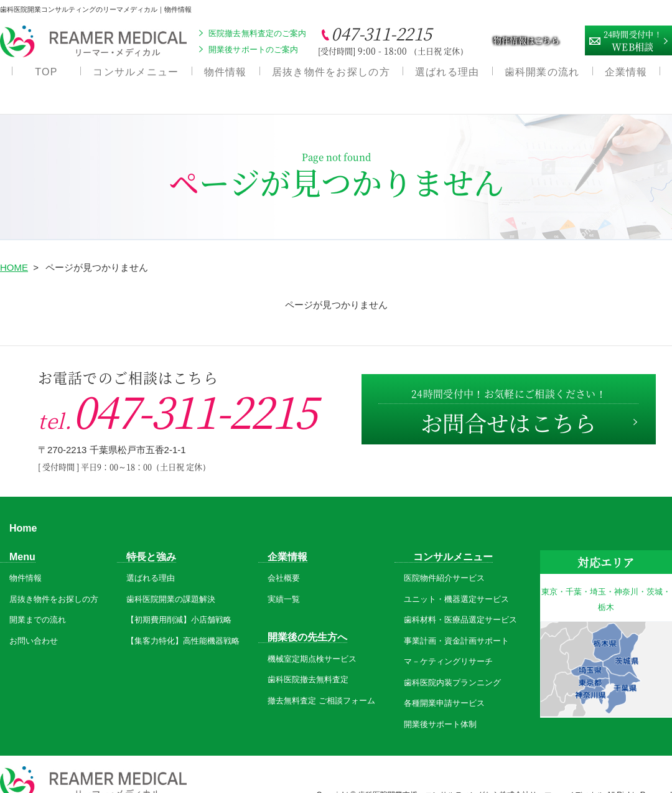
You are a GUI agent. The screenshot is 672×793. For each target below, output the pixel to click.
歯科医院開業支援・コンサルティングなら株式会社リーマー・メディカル (482, 777)
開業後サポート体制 (440, 707)
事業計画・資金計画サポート (456, 623)
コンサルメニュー (136, 75)
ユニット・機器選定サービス (456, 582)
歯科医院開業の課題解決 (171, 582)
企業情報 (626, 75)
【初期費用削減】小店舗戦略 (179, 602)
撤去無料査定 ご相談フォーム (321, 683)
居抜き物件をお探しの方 (331, 75)
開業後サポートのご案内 (253, 49)
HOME (14, 250)
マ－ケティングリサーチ (448, 644)
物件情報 (226, 75)
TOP (46, 75)
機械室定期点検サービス (312, 641)
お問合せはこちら (507, 396)
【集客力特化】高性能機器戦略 (183, 623)
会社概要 (284, 561)
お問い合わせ (34, 623)
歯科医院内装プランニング (452, 665)
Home (23, 510)
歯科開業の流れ (542, 75)
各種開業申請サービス (444, 686)
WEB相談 (633, 39)
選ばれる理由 (447, 75)
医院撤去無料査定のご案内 (258, 33)
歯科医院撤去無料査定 (308, 662)
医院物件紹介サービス (444, 561)
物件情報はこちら (526, 40)
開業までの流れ (38, 602)
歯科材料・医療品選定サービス (460, 602)
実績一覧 (284, 582)
